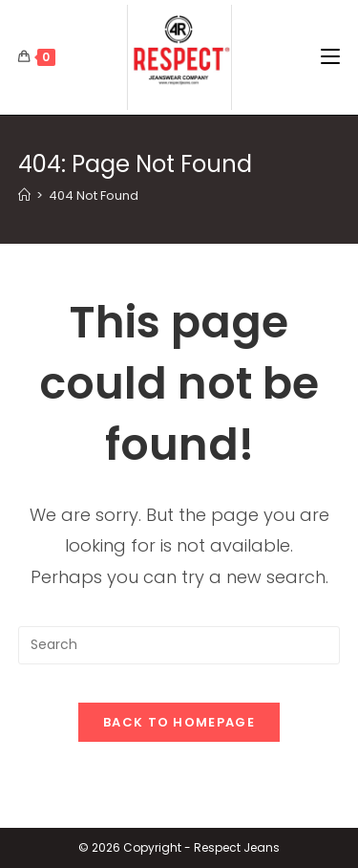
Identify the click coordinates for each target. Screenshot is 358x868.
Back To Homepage (179, 722)
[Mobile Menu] (330, 57)
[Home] (24, 195)
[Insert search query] (179, 645)
